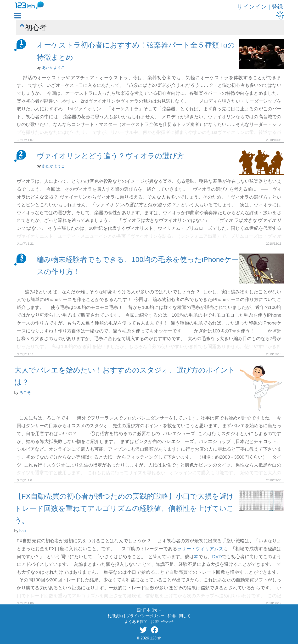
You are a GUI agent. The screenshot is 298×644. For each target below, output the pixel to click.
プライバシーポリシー (145, 616)
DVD (217, 557)
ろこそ (25, 393)
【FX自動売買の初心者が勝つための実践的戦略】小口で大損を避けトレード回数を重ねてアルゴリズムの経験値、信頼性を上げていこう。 (124, 508)
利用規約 (115, 616)
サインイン (252, 7)
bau (23, 531)
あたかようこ (53, 68)
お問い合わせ (162, 622)
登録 (277, 7)
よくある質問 (136, 622)
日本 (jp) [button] (151, 610)
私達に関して (179, 616)
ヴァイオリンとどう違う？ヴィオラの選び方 (110, 156)
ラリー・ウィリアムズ (200, 549)
